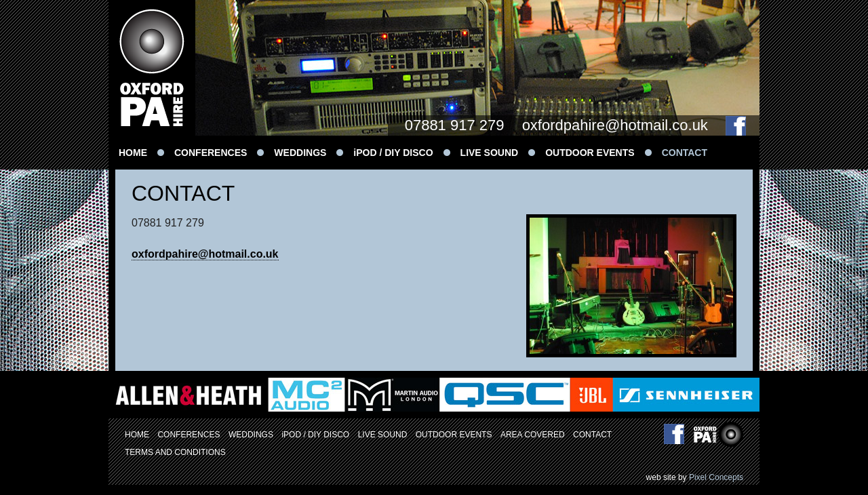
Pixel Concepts (716, 477)
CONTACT (685, 153)
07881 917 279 (455, 125)
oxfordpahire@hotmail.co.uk (615, 125)
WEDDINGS (300, 153)
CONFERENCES (211, 153)
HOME (133, 153)
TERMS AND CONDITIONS (175, 452)
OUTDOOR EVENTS (590, 153)
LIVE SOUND (490, 153)
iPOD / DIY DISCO (393, 153)
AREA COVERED (533, 435)
